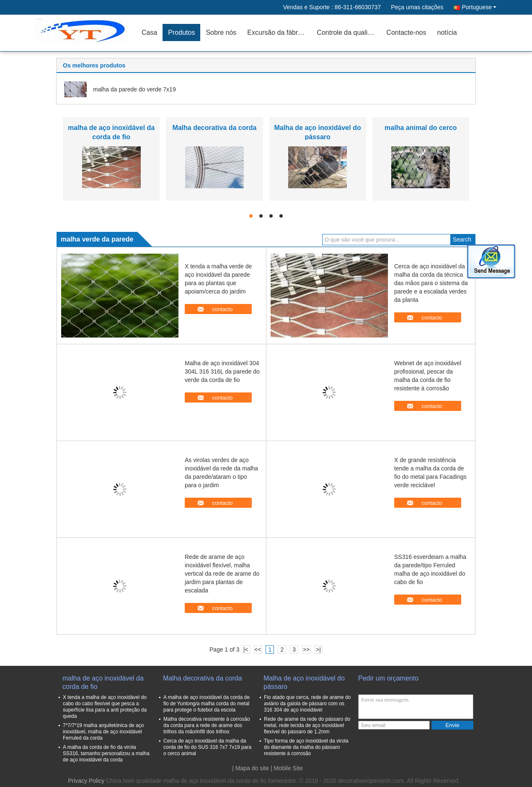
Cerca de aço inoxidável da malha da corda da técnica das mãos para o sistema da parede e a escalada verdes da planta (431, 283)
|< (246, 649)
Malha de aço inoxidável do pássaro (304, 682)
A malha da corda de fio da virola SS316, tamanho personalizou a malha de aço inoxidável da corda (106, 753)
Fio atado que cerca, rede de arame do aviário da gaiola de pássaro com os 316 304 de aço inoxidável (307, 704)
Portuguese (479, 7)
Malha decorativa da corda (214, 128)
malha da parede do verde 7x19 (134, 89)
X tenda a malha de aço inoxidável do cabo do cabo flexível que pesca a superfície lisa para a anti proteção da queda (105, 707)
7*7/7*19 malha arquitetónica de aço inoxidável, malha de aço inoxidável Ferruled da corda (103, 732)
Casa (149, 32)
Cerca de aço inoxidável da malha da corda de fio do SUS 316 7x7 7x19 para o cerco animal (207, 747)
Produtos (181, 32)
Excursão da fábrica (277, 32)
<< (258, 649)
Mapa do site (252, 768)
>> (306, 649)
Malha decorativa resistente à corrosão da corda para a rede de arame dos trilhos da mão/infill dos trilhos (207, 725)
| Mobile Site (287, 768)
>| (318, 649)
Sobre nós (221, 32)
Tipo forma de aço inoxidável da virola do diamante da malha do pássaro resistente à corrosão (306, 747)
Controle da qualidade (349, 32)
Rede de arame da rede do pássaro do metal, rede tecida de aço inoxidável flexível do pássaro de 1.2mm (307, 725)
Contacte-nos (406, 32)
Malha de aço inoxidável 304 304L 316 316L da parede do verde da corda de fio (222, 371)
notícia (447, 32)
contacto (222, 309)
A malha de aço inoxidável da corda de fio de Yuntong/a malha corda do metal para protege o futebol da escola (207, 704)
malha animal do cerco (421, 128)
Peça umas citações (417, 7)
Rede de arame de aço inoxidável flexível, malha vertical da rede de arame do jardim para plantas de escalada (222, 574)
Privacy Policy (86, 781)
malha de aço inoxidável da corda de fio (103, 682)
